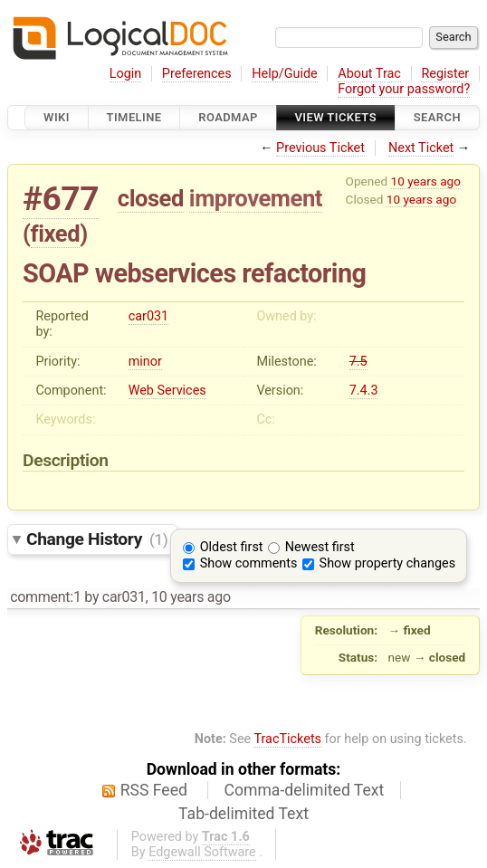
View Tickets (336, 117)
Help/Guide (284, 74)
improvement (256, 198)
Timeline (134, 117)
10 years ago (426, 181)
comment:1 (45, 597)
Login (126, 74)
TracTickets (287, 739)
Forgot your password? (404, 89)
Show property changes (387, 563)
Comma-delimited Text (305, 790)
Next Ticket (421, 148)
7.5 (358, 362)
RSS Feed (154, 790)
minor (145, 362)
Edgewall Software (202, 852)
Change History (97, 539)
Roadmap (228, 117)
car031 (149, 316)
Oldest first (232, 547)
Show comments (249, 563)
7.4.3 (364, 391)
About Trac (369, 74)
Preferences (197, 74)
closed (151, 198)
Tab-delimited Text (243, 814)
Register (445, 74)
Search (437, 117)
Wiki (57, 117)
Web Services (167, 391)
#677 (61, 199)
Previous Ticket (320, 148)
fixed (56, 234)
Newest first (320, 547)
